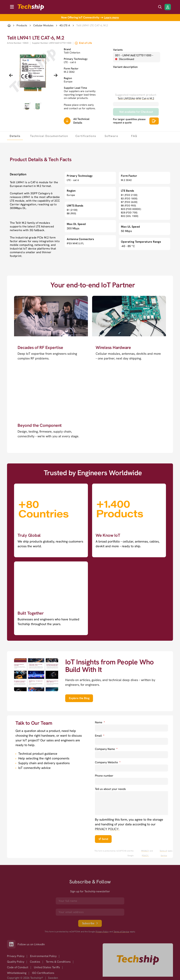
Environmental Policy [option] (43, 956)
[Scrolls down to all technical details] (67, 121)
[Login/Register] (168, 7)
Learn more (111, 17)
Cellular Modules (43, 26)
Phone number (104, 776)
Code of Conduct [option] (18, 967)
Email (100, 736)
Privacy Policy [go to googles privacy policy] (102, 932)
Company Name (106, 749)
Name (100, 722)
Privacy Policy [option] (16, 956)
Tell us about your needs (110, 789)
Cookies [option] (35, 962)
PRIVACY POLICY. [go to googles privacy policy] (145, 853)
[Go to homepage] (138, 960)
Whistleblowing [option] (17, 973)
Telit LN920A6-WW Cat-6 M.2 (136, 98)
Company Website (108, 762)
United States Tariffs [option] (47, 967)
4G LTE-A (65, 26)
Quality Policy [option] (16, 962)
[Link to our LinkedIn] (12, 944)
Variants (118, 50)
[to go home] (31, 7)
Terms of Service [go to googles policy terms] (163, 853)
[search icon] (160, 7)
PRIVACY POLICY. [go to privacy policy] (107, 829)
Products (22, 26)
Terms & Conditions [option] (58, 962)
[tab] (15, 136)
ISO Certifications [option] (43, 973)
